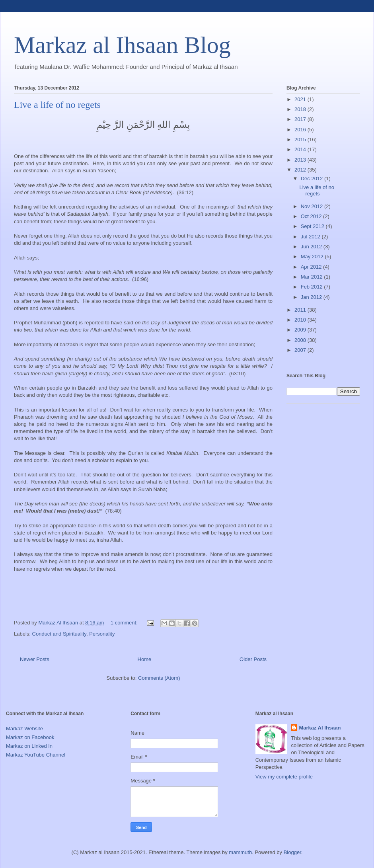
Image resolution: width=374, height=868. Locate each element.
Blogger (292, 852)
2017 (301, 119)
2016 (301, 130)
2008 (301, 340)
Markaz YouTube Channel (36, 755)
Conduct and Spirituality (59, 634)
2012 (301, 170)
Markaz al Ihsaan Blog (122, 45)
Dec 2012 (313, 178)
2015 (301, 139)
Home (145, 659)
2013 (301, 160)
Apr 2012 (312, 267)
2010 (301, 320)
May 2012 (313, 256)
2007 (301, 350)
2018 (301, 109)
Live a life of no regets (57, 105)
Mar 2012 (313, 277)
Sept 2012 (313, 226)
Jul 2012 (311, 237)
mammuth (240, 852)
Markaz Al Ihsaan (320, 728)
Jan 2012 (312, 297)
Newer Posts (35, 659)
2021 (301, 99)
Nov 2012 (313, 206)
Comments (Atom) (159, 678)
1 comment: (125, 623)
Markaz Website (24, 729)
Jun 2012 (312, 247)
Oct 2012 (312, 216)
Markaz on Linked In (29, 746)
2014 (301, 149)
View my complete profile (284, 777)
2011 (301, 310)
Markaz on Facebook (30, 737)
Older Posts (253, 659)
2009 (301, 330)
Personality (102, 634)
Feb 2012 (313, 287)
